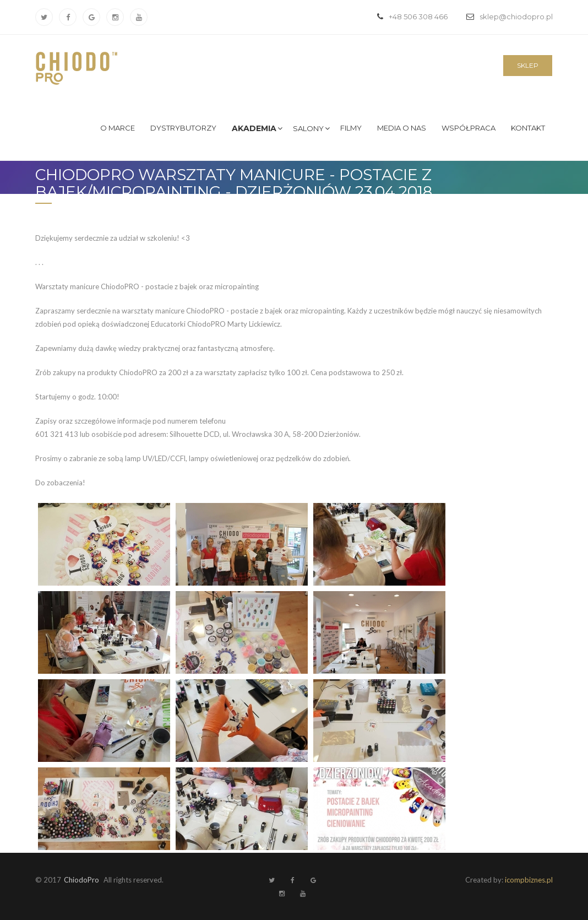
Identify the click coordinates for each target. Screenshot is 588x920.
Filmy (351, 128)
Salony (308, 128)
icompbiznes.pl (529, 880)
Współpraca (469, 128)
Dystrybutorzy (183, 128)
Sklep (528, 65)
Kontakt (528, 128)
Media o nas (402, 128)
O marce (118, 128)
